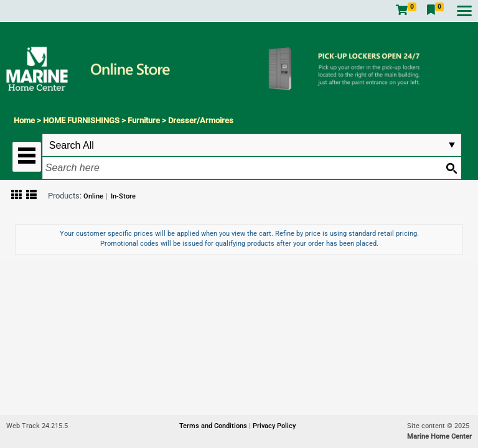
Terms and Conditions (214, 426)
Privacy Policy (274, 426)
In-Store (123, 196)
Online (93, 196)
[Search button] (451, 168)
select (452, 145)
